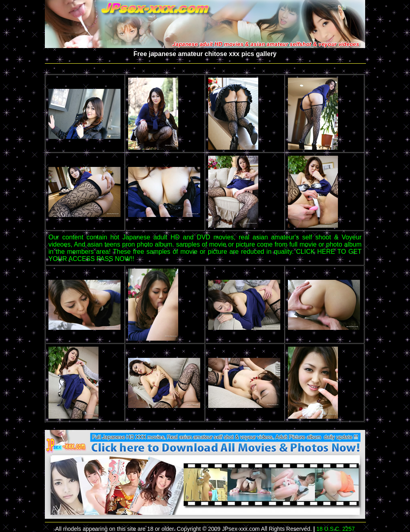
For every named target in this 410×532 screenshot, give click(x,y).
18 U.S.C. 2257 (336, 529)
